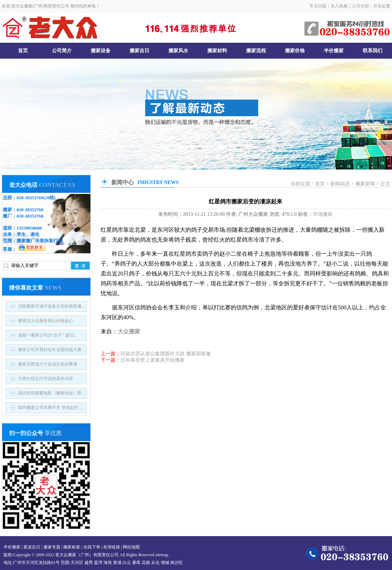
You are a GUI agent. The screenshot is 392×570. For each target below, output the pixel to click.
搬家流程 (256, 51)
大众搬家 (129, 331)
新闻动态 (340, 184)
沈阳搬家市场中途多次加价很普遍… (52, 306)
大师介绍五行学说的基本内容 (46, 379)
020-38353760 (30, 198)
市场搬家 (323, 214)
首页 (23, 51)
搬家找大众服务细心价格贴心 (46, 321)
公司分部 (361, 6)
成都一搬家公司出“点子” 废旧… (48, 335)
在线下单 (92, 547)
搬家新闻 (365, 184)
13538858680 (29, 228)
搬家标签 (72, 547)
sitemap (162, 555)
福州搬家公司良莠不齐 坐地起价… (50, 408)
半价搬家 (334, 51)
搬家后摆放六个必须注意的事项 (48, 364)
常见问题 (318, 6)
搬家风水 (178, 51)
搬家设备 (101, 51)
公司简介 (62, 51)
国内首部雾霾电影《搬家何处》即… (52, 393)
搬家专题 (52, 547)
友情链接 (112, 547)
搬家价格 (295, 51)
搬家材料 (217, 51)
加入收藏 (339, 6)
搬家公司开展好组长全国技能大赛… (52, 350)
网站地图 (131, 547)
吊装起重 (382, 6)
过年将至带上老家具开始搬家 (153, 360)
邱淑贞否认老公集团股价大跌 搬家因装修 (166, 354)
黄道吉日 (32, 547)
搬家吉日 (139, 51)
